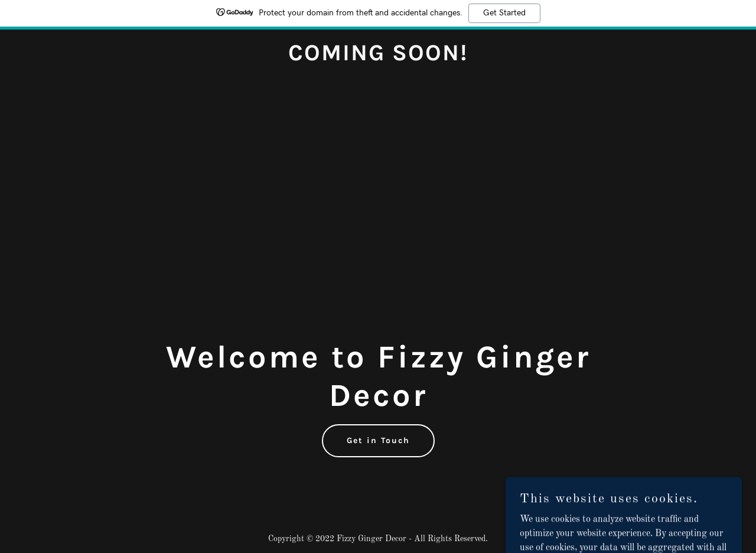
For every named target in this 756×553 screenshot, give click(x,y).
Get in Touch (378, 440)
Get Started (504, 13)
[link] (378, 58)
